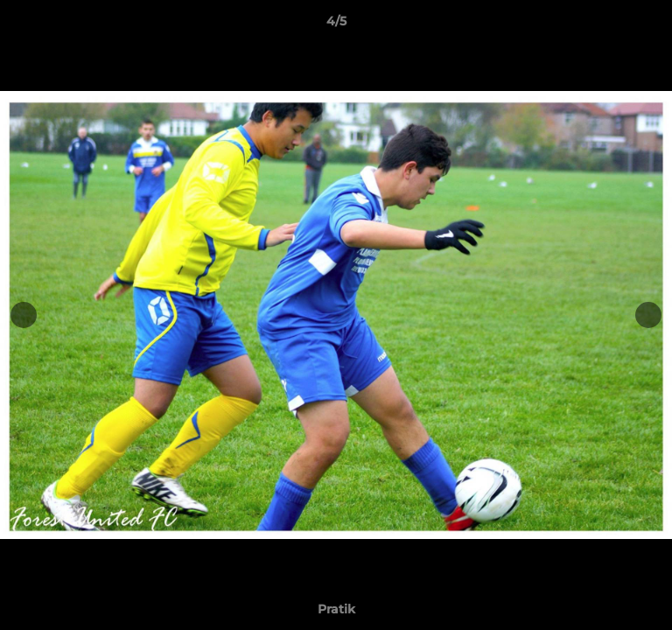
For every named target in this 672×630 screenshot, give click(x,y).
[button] (651, 25)
